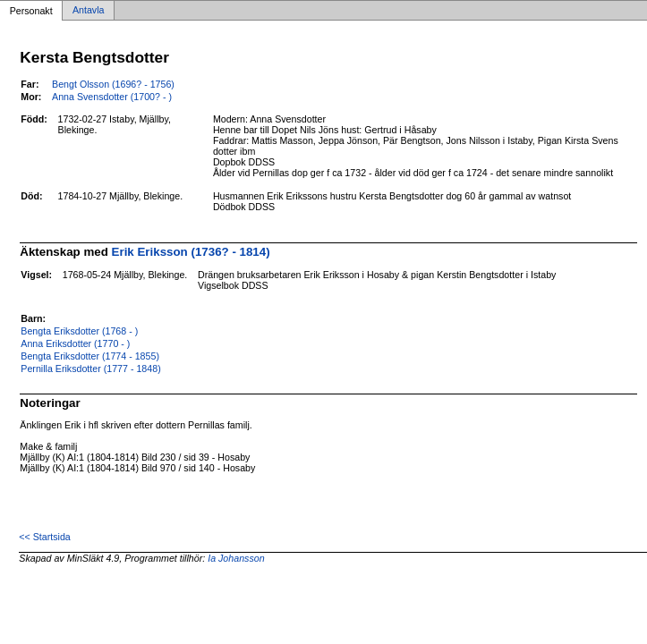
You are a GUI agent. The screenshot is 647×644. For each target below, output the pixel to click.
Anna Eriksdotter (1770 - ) (75, 343)
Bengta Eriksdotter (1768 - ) (79, 331)
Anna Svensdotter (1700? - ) (112, 97)
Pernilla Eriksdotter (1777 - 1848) (90, 369)
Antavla (89, 11)
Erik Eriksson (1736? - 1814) (191, 252)
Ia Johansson (236, 558)
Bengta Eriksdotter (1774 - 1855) (90, 356)
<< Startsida (44, 537)
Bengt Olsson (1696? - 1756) (113, 84)
